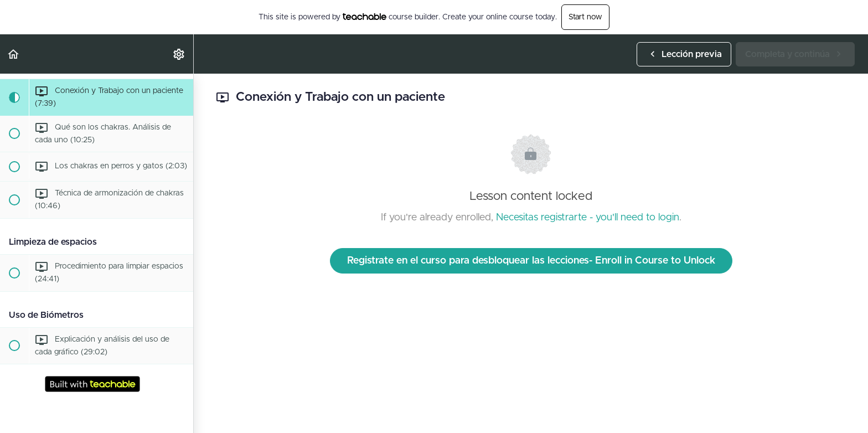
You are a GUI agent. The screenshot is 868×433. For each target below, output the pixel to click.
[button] (14, 54)
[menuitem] (179, 54)
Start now (585, 17)
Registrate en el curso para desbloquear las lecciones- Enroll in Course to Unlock (531, 261)
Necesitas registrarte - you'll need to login (588, 218)
